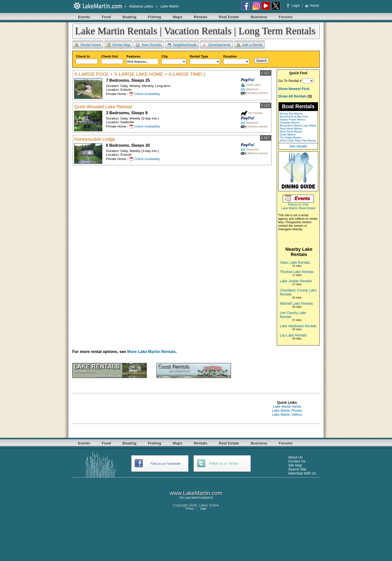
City (174, 59)
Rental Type (205, 59)
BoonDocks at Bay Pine (294, 116)
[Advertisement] (163, 408)
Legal (203, 509)
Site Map (295, 465)
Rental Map (118, 45)
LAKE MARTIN (193, 498)
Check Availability (147, 94)
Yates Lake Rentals (295, 262)
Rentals (200, 17)
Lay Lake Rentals (293, 335)
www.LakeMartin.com (196, 493)
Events (84, 17)
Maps (177, 17)
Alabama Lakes (141, 6)
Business (259, 17)
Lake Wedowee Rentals (298, 326)
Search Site (297, 469)
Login (294, 5)
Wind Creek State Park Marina (298, 140)
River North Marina (291, 131)
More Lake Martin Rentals (151, 352)
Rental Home (88, 45)
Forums (286, 17)
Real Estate (229, 17)
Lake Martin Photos (287, 410)
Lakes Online (209, 505)
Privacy (190, 509)
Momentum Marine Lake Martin (298, 125)
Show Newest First (294, 89)
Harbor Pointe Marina (292, 119)
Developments (216, 45)
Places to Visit (298, 204)
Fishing (155, 17)
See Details (298, 146)
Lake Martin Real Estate (298, 208)
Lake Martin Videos (287, 414)
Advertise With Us (302, 473)
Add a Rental (249, 45)
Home (312, 5)
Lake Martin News (287, 406)
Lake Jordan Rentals (296, 281)
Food (106, 17)
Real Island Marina (291, 128)
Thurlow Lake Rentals (297, 272)
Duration (236, 59)
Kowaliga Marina (290, 122)
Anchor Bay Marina (291, 113)
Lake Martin (170, 6)
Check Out (112, 59)
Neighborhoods (182, 45)
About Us (295, 457)
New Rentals (149, 45)
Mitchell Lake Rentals (296, 303)
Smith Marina (288, 134)
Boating (129, 17)
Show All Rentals (292, 96)
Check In (87, 59)
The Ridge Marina (290, 137)
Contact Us (297, 461)
